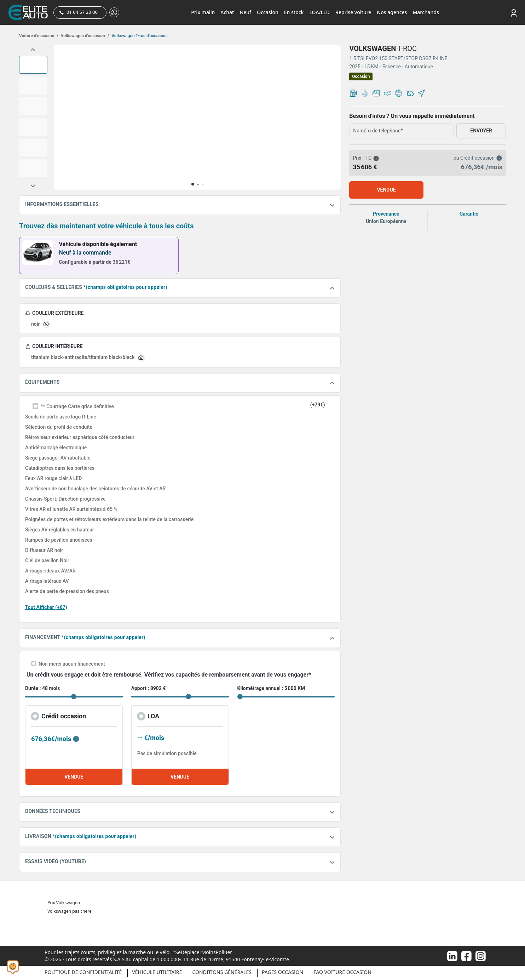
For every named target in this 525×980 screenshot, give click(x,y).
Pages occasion (282, 972)
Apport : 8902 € (149, 688)
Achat (227, 12)
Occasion (268, 12)
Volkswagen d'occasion (85, 36)
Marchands (426, 12)
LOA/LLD (319, 12)
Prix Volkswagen (64, 903)
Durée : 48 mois (42, 688)
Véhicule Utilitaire (157, 972)
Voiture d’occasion (39, 36)
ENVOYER (481, 131)
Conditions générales (222, 972)
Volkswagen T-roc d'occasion (139, 36)
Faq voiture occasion (342, 972)
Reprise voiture (353, 12)
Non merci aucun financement (72, 664)
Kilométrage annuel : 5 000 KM (271, 688)
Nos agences (392, 12)
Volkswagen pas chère (70, 911)
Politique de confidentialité (83, 972)
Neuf (245, 12)
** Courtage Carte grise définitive (77, 406)
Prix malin (203, 12)
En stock (294, 12)
